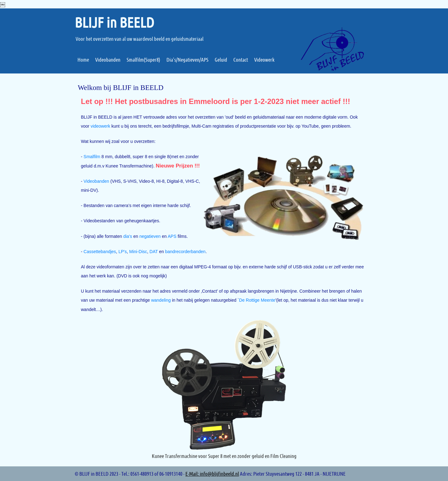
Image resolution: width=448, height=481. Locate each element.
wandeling (161, 300)
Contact (209, 291)
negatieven (150, 236)
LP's (123, 252)
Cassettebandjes (100, 252)
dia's (128, 236)
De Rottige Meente (257, 300)
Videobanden (96, 181)
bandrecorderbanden (185, 252)
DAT (154, 252)
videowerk (100, 126)
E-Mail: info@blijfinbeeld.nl (212, 474)
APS (172, 236)
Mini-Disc (138, 252)
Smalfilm (92, 157)
